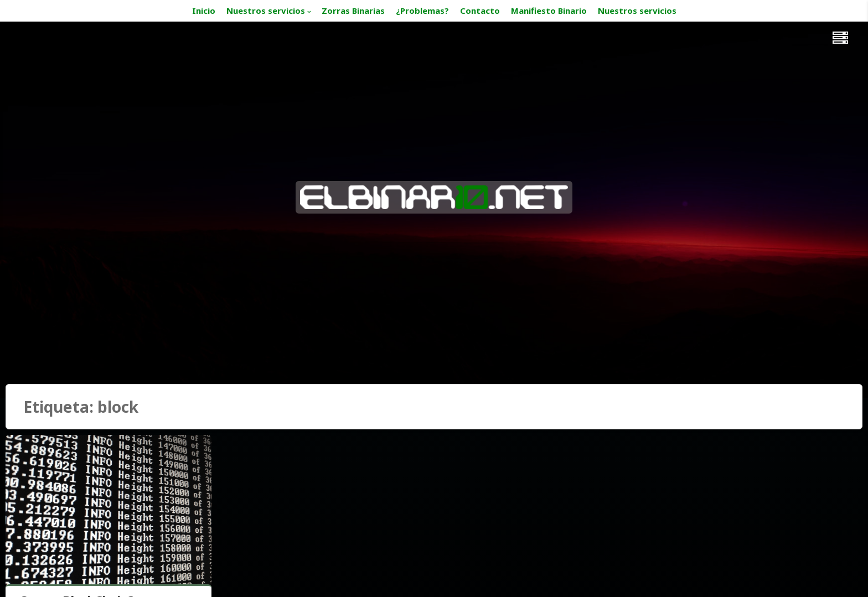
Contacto (480, 11)
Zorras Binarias (353, 11)
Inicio (204, 11)
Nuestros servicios (266, 11)
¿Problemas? (422, 11)
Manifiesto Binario (549, 11)
